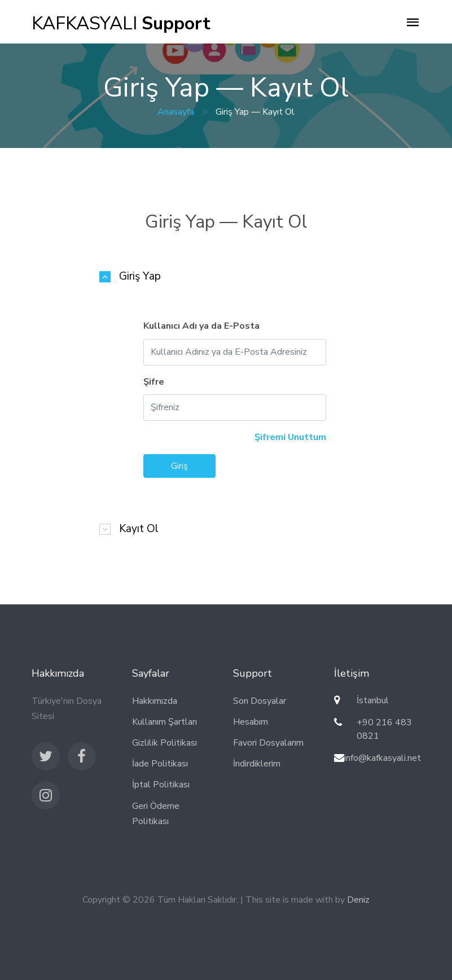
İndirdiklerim (257, 764)
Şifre (154, 382)
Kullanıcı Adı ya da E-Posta (201, 326)
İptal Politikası (161, 785)
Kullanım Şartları (164, 722)
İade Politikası (160, 764)
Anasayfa (176, 112)
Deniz (358, 900)
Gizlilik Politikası (164, 743)
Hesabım (251, 722)
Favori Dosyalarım (268, 743)
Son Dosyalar (260, 701)
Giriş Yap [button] (140, 276)
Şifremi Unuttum (290, 437)
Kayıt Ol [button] (139, 529)
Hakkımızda (155, 701)
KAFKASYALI (121, 23)
